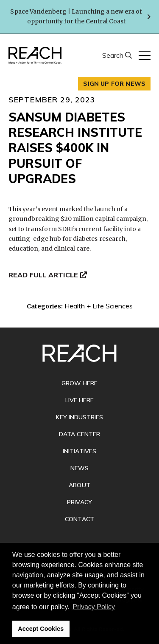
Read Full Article (48, 275)
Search (114, 55)
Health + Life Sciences (99, 306)
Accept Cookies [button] (41, 629)
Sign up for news (114, 84)
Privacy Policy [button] (94, 607)
